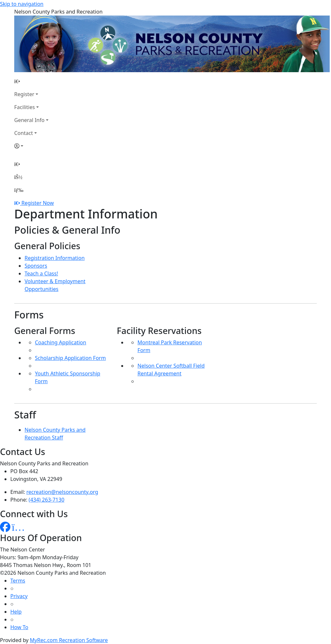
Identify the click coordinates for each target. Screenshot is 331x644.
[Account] (31, 146)
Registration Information (55, 258)
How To (19, 627)
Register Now (37, 203)
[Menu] (19, 190)
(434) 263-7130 (47, 500)
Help (16, 612)
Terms (18, 581)
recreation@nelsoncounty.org (62, 492)
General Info (29, 120)
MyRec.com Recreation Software (69, 640)
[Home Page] (31, 81)
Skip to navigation (22, 4)
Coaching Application (61, 342)
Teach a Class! (41, 273)
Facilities (25, 107)
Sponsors (36, 266)
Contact (24, 133)
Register (24, 94)
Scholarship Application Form (70, 358)
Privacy (19, 596)
